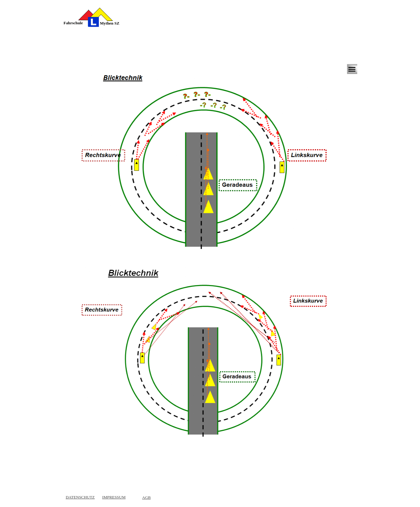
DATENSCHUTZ (80, 497)
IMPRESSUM (114, 497)
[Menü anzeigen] (352, 69)
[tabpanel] (78, 23)
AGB (146, 497)
